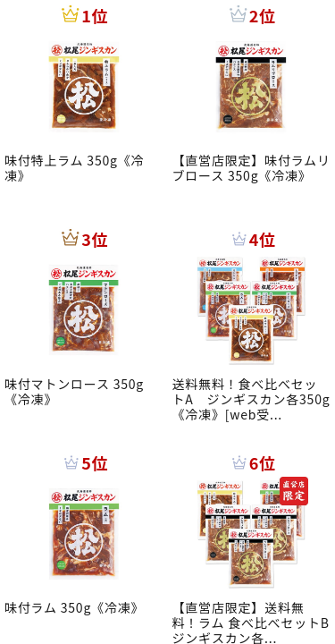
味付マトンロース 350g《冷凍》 (74, 391)
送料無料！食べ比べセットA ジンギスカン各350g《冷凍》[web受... (251, 399)
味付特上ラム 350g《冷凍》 (74, 168)
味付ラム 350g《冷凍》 (74, 607)
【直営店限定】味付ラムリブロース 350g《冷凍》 (251, 168)
